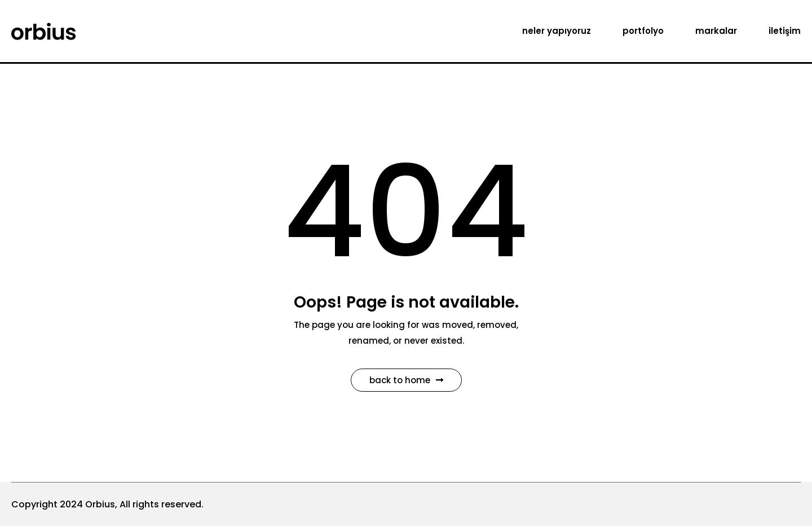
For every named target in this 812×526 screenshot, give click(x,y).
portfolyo (643, 31)
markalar (716, 31)
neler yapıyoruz (557, 31)
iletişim (785, 31)
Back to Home (406, 380)
